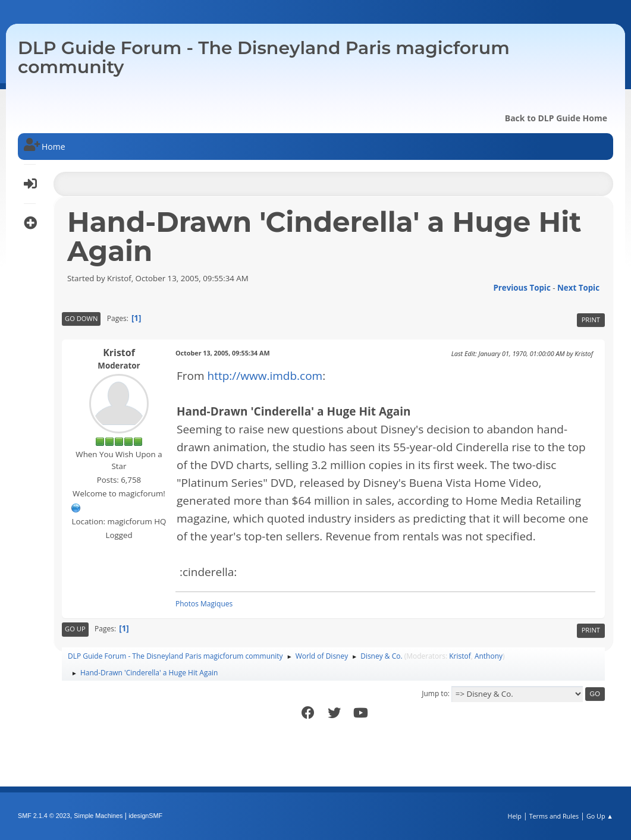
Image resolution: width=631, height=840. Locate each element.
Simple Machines (98, 816)
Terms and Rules (554, 816)
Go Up (75, 629)
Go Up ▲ (600, 816)
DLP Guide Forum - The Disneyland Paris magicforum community (264, 57)
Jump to (435, 693)
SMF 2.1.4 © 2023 (44, 816)
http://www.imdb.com (265, 376)
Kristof (119, 353)
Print (591, 320)
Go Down (81, 318)
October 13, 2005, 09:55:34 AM (223, 353)
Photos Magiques (204, 604)
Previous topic (522, 288)
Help (514, 816)
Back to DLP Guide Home (556, 118)
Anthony (489, 656)
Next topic (578, 288)
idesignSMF (145, 816)
